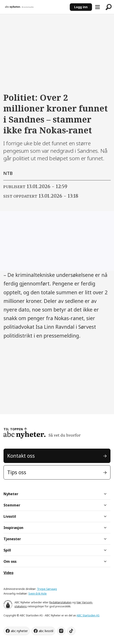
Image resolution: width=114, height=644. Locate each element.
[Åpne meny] (97, 7)
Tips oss (17, 472)
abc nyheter (19, 631)
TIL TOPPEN (13, 429)
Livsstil (10, 516)
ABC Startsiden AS (88, 615)
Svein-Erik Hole (38, 594)
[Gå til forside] (19, 7)
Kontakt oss (21, 456)
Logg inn (81, 7)
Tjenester (12, 539)
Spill (7, 550)
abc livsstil (46, 631)
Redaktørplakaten (60, 602)
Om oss (10, 561)
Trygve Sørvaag (47, 589)
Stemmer (12, 505)
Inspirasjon (13, 528)
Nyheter (11, 494)
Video (8, 573)
